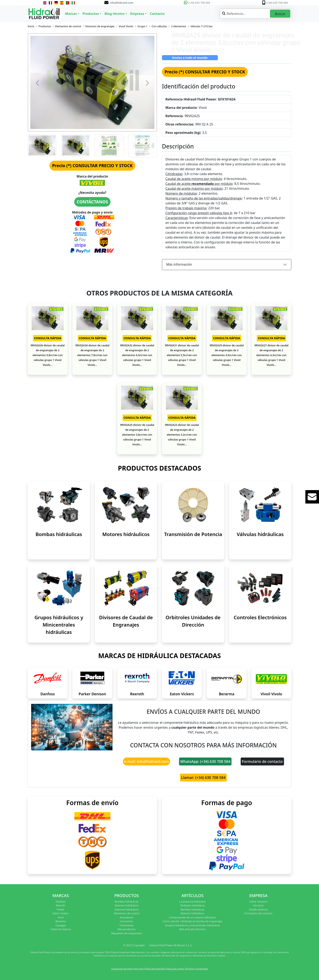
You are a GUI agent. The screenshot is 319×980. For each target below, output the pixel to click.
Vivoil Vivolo (126, 26)
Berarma (227, 694)
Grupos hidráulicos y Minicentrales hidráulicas (59, 625)
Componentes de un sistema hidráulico (192, 917)
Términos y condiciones (196, 969)
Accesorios (126, 921)
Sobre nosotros (258, 902)
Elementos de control (68, 26)
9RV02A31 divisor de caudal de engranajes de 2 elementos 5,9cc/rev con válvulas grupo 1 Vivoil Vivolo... (182, 355)
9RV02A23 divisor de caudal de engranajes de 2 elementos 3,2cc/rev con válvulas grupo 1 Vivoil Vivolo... (182, 435)
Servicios (258, 905)
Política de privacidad (155, 969)
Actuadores (127, 917)
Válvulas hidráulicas (260, 534)
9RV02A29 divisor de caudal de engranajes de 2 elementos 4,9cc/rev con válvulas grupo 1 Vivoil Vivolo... (227, 355)
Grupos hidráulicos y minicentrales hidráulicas (192, 925)
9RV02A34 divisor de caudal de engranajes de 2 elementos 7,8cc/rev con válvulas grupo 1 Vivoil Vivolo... (92, 355)
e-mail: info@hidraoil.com (146, 761)
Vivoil (61, 917)
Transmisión (126, 925)
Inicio (31, 26)
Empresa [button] (137, 14)
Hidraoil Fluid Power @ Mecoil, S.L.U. (171, 945)
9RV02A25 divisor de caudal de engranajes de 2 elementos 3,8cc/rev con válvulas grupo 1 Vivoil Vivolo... (137, 435)
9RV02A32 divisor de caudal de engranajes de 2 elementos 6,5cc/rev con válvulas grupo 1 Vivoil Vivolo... (137, 355)
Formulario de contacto (262, 761)
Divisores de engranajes (100, 26)
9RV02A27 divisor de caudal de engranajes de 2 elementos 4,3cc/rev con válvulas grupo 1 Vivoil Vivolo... (271, 355)
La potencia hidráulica (193, 902)
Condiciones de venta (122, 969)
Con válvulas (159, 26)
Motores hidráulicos (126, 534)
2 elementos (179, 26)
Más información (179, 264)
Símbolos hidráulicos (192, 905)
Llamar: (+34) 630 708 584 (203, 777)
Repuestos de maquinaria (127, 933)
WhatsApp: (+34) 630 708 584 (205, 761)
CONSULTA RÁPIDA (48, 338)
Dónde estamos (258, 909)
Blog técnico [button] (115, 14)
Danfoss (48, 694)
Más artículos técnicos (192, 929)
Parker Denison (92, 694)
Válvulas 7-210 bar (202, 26)
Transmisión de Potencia (193, 534)
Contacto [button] (157, 14)
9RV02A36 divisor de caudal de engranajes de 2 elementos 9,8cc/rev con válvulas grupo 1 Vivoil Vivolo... (48, 355)
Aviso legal (138, 969)
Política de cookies (175, 969)
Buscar (280, 14)
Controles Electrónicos (260, 617)
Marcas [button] (71, 14)
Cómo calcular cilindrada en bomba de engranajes (192, 921)
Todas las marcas (61, 929)
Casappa (61, 925)
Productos (45, 26)
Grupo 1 (143, 26)
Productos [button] (91, 14)
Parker (61, 909)
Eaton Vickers (182, 694)
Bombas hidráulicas (59, 534)
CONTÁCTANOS (92, 202)
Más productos (127, 929)
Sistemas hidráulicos (127, 909)
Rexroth (137, 694)
